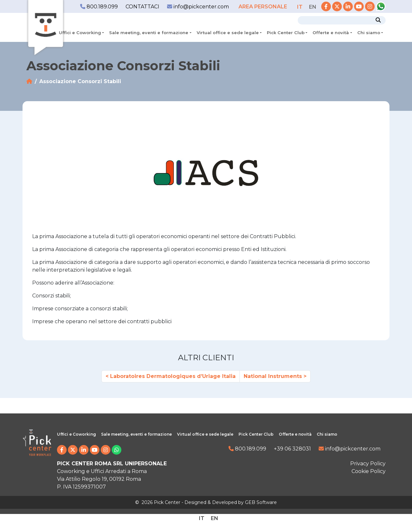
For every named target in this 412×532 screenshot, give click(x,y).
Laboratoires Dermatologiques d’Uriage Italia (173, 376)
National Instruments (273, 376)
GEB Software (261, 502)
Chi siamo (369, 33)
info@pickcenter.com (198, 7)
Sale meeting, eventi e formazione (149, 33)
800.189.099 (99, 7)
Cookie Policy (369, 471)
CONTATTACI (142, 7)
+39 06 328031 (292, 449)
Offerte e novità (331, 33)
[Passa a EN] (313, 7)
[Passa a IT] (300, 7)
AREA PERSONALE (263, 7)
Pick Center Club (286, 33)
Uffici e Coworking (80, 33)
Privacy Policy (368, 464)
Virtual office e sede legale (228, 33)
